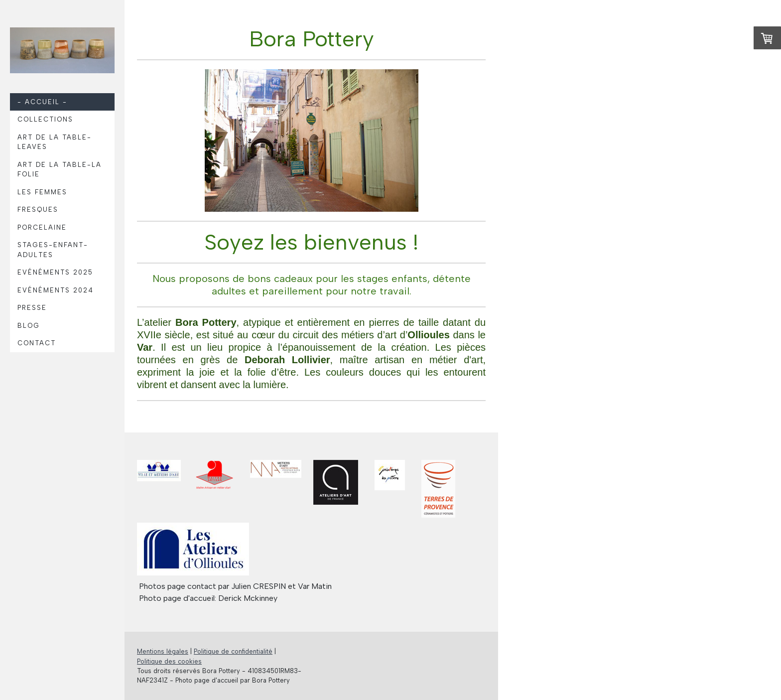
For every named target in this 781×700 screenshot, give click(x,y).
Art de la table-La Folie (60, 170)
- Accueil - (42, 102)
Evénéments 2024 (56, 290)
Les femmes (42, 192)
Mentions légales (163, 651)
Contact (37, 343)
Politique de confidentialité (233, 651)
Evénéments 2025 (55, 272)
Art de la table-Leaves (55, 142)
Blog (29, 326)
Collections (45, 119)
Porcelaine (42, 227)
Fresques (38, 210)
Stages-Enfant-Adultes (53, 250)
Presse (32, 308)
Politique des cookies (169, 661)
